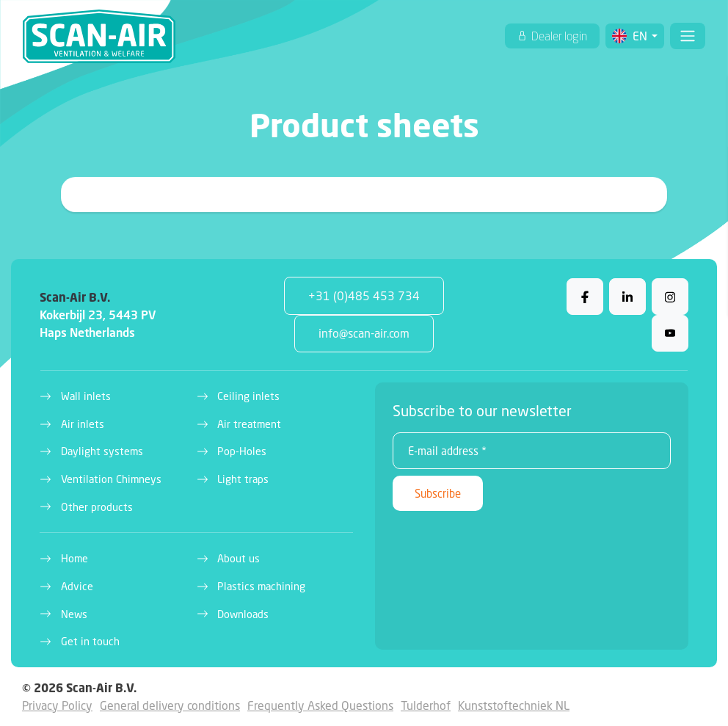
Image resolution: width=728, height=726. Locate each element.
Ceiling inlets (248, 396)
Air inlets (83, 424)
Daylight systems (102, 451)
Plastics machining (261, 586)
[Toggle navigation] (688, 36)
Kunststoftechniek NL (514, 705)
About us (239, 558)
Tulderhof (426, 705)
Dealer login (558, 36)
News (74, 614)
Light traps (243, 479)
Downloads (243, 614)
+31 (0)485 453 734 (364, 295)
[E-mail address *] (532, 451)
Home (74, 558)
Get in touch (90, 641)
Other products (97, 507)
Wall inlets (86, 396)
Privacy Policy (57, 705)
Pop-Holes (242, 451)
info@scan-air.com (364, 333)
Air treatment (249, 424)
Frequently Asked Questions (320, 705)
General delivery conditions (170, 705)
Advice (77, 586)
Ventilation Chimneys (111, 479)
